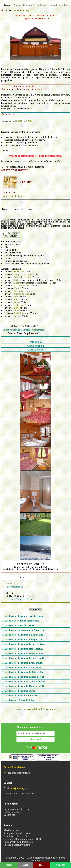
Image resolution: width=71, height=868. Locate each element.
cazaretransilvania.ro (17, 773)
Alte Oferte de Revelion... (16, 196)
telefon (19, 121)
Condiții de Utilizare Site (16, 836)
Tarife (42, 865)
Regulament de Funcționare (18, 842)
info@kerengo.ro (14, 587)
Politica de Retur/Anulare (17, 845)
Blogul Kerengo (12, 812)
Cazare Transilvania (14, 767)
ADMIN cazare (11, 830)
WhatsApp (60, 865)
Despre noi (9, 815)
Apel (26, 865)
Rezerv (9, 865)
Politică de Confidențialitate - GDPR (22, 839)
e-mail (29, 121)
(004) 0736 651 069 (16, 596)
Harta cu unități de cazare (17, 809)
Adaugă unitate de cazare (17, 833)
